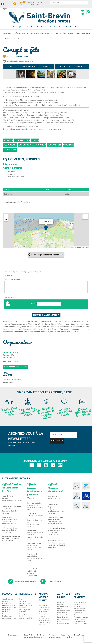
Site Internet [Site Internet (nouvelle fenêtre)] (16, 367)
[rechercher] (69, 3)
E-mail (34, 304)
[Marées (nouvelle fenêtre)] (86, 506)
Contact (81, 66)
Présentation (29, 66)
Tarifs (46, 66)
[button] (82, 11)
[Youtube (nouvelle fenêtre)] (46, 465)
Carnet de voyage (24, 2)
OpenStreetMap (84, 247)
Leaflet (74, 247)
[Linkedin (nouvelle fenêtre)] (39, 465)
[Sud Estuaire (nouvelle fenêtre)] (86, 486)
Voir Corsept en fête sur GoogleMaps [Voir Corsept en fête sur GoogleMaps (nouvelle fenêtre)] (47, 255)
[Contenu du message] (46, 287)
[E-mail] (49, 304)
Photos (12, 66)
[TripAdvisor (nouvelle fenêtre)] (60, 465)
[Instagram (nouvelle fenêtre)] (53, 465)
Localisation (63, 66)
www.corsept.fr (55, 129)
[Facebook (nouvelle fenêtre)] (32, 465)
